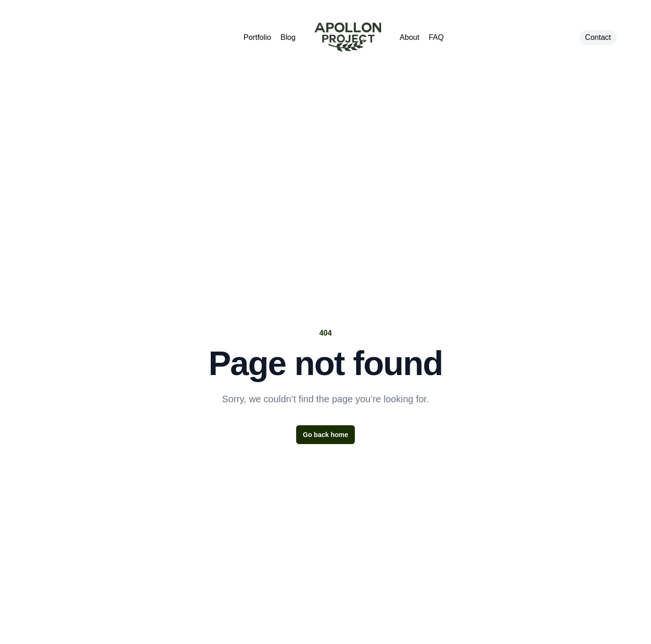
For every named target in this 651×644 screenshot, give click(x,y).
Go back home (325, 435)
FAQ (436, 37)
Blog (288, 37)
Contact (598, 37)
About (410, 37)
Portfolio (257, 37)
